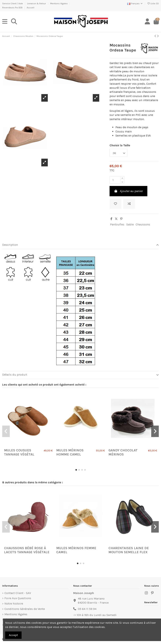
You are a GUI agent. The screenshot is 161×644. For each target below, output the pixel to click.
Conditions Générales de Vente (25, 609)
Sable (130, 224)
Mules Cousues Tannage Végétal (19, 452)
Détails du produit (80, 375)
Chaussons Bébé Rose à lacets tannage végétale (27, 550)
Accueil (31, 8)
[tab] (80, 245)
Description (80, 245)
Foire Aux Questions (18, 598)
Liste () (153, 4)
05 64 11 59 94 (87, 609)
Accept (13, 635)
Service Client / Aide (13, 4)
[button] (76, 470)
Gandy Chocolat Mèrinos (123, 452)
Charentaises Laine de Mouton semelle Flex (129, 550)
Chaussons (143, 224)
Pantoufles (117, 224)
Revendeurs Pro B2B (13, 8)
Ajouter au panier (128, 191)
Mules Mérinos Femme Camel (76, 550)
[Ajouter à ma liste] (115, 204)
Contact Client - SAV (18, 593)
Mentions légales (59, 4)
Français (135, 4)
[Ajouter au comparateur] (129, 204)
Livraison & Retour (37, 4)
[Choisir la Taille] (118, 153)
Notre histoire (14, 604)
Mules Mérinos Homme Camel (70, 452)
